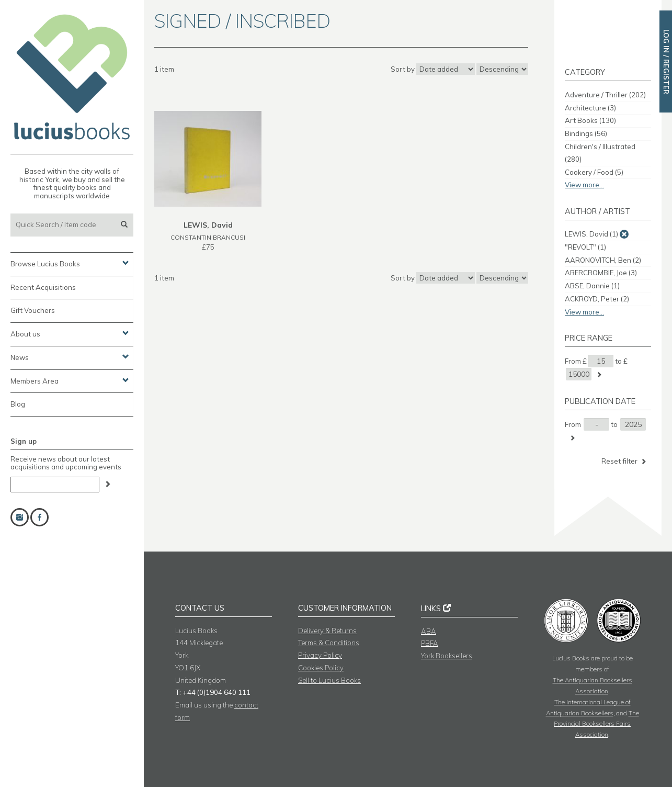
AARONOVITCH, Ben (603, 260)
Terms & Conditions (329, 643)
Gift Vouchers (33, 310)
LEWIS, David (591, 234)
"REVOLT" (585, 247)
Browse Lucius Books (70, 263)
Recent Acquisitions (43, 287)
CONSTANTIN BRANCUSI (208, 237)
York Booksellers (447, 656)
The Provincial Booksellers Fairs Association (596, 724)
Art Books (590, 120)
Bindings (586, 133)
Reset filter (625, 461)
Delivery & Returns (327, 631)
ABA (429, 631)
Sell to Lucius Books (329, 680)
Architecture (590, 108)
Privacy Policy (320, 655)
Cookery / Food (594, 172)
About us (70, 333)
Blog (18, 404)
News (70, 357)
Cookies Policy (321, 668)
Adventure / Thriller (605, 95)
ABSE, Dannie (592, 286)
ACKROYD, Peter (597, 299)
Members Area (70, 380)
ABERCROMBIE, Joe (601, 273)
